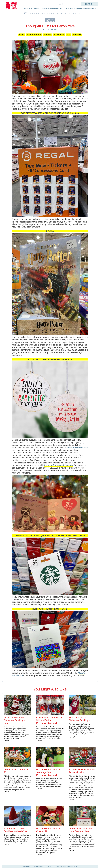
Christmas (47, 35)
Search (89, 4)
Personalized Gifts (68, 9)
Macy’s (82, 673)
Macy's (22, 35)
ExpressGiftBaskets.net (71, 866)
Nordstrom (77, 35)
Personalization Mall (34, 35)
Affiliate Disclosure (39, 866)
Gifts (69, 35)
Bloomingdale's (59, 35)
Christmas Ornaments (50, 9)
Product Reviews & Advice (86, 9)
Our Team (50, 866)
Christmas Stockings (32, 9)
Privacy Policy (27, 866)
